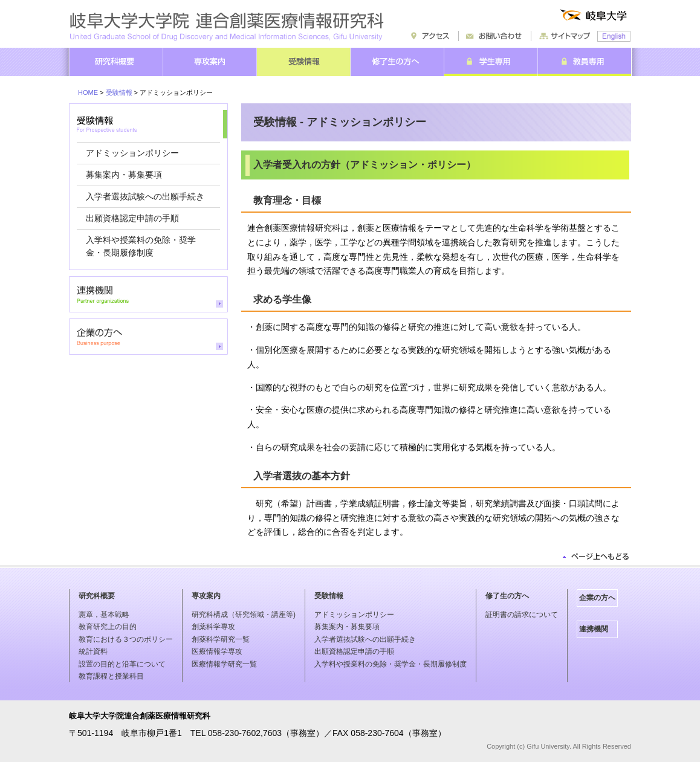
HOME (88, 92)
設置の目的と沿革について (122, 664)
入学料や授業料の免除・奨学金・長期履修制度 (391, 664)
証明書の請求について (522, 615)
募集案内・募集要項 (124, 175)
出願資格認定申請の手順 (132, 218)
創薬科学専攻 (213, 627)
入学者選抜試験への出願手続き (145, 196)
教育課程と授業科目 (111, 676)
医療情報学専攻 (217, 651)
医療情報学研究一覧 (224, 664)
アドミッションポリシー (132, 153)
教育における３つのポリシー (126, 639)
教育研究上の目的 (108, 627)
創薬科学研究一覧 (221, 639)
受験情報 (119, 92)
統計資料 (93, 651)
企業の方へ (597, 598)
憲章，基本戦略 (104, 615)
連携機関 (594, 629)
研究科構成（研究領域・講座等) (244, 615)
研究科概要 (97, 596)
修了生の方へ (507, 596)
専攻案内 (206, 596)
